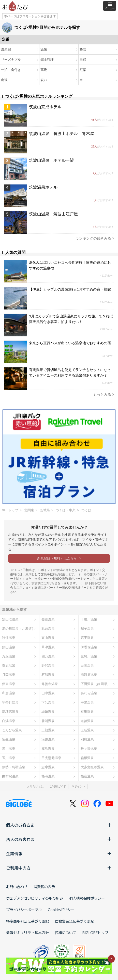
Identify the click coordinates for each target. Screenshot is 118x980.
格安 (83, 49)
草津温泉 (48, 647)
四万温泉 (48, 656)
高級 (44, 70)
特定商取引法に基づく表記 (27, 921)
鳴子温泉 (87, 629)
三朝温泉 (48, 730)
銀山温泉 (9, 647)
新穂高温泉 (10, 712)
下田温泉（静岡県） (95, 684)
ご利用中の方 (59, 868)
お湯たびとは (35, 786)
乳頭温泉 (48, 629)
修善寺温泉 (50, 684)
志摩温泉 (48, 767)
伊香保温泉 (89, 647)
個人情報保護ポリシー (87, 898)
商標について (66, 933)
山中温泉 (48, 693)
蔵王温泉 (87, 638)
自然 (83, 60)
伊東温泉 (9, 684)
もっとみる (104, 394)
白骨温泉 (87, 666)
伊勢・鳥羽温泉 (14, 767)
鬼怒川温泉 (89, 656)
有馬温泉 (87, 712)
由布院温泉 (10, 776)
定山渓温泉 (10, 619)
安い (44, 80)
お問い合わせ (17, 887)
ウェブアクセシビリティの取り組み (35, 898)
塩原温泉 (9, 666)
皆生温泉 (9, 739)
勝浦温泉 (48, 721)
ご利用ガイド (58, 786)
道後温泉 (87, 721)
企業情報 (59, 853)
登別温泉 (48, 619)
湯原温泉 (48, 739)
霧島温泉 (48, 749)
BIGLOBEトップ (95, 933)
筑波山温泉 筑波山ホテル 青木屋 (62, 134)
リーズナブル (11, 60)
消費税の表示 (44, 887)
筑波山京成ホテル (45, 107)
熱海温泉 (48, 776)
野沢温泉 (48, 666)
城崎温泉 (48, 712)
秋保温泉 (9, 638)
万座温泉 (9, 656)
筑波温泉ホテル (43, 187)
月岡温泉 (9, 675)
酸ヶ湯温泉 (89, 749)
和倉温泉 (9, 693)
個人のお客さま (59, 825)
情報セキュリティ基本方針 (27, 933)
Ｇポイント (78, 786)
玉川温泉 (9, 758)
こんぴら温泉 (12, 730)
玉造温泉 (87, 730)
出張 (4, 80)
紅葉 (83, 70)
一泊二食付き (11, 70)
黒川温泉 (9, 749)
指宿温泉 (87, 776)
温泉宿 (6, 49)
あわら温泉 (89, 693)
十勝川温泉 (89, 619)
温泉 (44, 49)
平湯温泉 (87, 703)
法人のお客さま (59, 839)
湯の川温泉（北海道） (19, 629)
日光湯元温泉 (51, 758)
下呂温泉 (48, 703)
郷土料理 (47, 60)
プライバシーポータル (24, 910)
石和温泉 (48, 675)
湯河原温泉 (89, 675)
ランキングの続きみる (95, 238)
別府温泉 (87, 739)
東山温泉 (48, 638)
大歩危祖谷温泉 (92, 767)
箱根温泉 (87, 758)
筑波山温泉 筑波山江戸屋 (53, 214)
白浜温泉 (9, 721)
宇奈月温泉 (10, 703)
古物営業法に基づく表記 (75, 921)
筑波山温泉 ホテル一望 (51, 160)
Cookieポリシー (61, 910)
